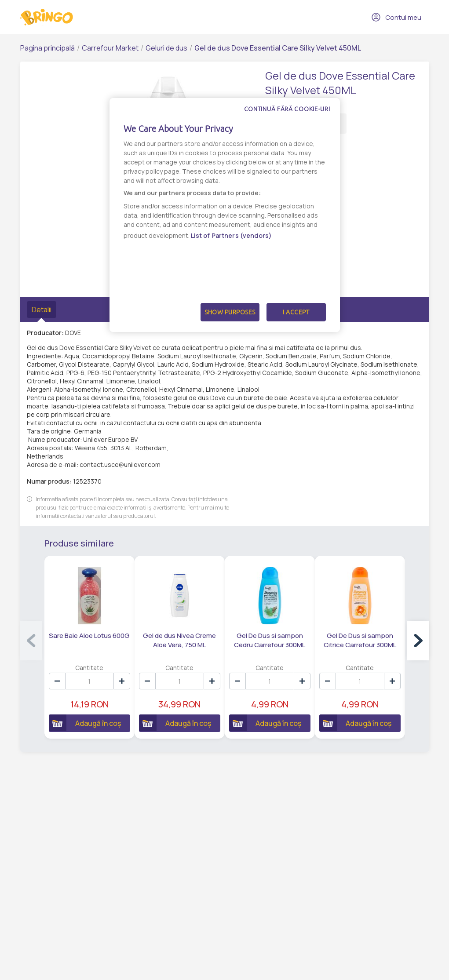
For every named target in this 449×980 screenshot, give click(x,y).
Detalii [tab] (42, 310)
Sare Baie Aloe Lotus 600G (90, 636)
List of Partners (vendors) (232, 235)
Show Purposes (230, 312)
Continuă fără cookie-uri (287, 109)
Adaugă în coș (85, 724)
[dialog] (225, 215)
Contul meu (396, 17)
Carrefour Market (110, 48)
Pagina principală (47, 48)
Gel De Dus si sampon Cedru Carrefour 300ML (273, 641)
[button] (418, 641)
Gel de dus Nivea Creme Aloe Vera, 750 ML (181, 641)
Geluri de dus (166, 48)
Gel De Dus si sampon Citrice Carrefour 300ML (364, 641)
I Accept (296, 312)
